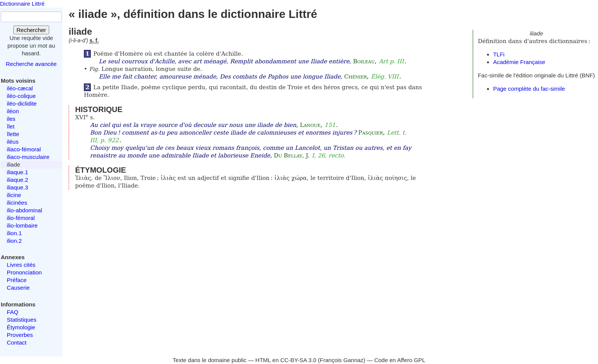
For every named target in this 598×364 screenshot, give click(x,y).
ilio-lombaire (22, 225)
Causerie (18, 288)
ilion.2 (14, 241)
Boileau (364, 61)
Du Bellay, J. (292, 156)
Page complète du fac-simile (529, 89)
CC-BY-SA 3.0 (298, 360)
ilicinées (17, 203)
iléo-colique (21, 96)
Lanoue (310, 125)
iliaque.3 (18, 187)
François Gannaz (342, 360)
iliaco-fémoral (24, 149)
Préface (17, 280)
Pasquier (371, 133)
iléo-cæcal (20, 88)
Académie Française (519, 62)
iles (11, 119)
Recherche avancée (31, 64)
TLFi (499, 54)
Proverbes (20, 335)
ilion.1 (14, 233)
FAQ (13, 312)
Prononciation (24, 272)
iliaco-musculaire (28, 157)
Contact (17, 342)
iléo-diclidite (22, 103)
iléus (13, 142)
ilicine (14, 195)
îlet (11, 126)
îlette (13, 134)
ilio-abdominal (25, 210)
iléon (13, 111)
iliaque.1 (18, 172)
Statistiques (22, 320)
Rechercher (31, 30)
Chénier (356, 77)
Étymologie (21, 327)
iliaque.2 (18, 180)
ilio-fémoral (21, 218)
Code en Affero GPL (400, 360)
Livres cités (21, 265)
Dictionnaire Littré (22, 4)
